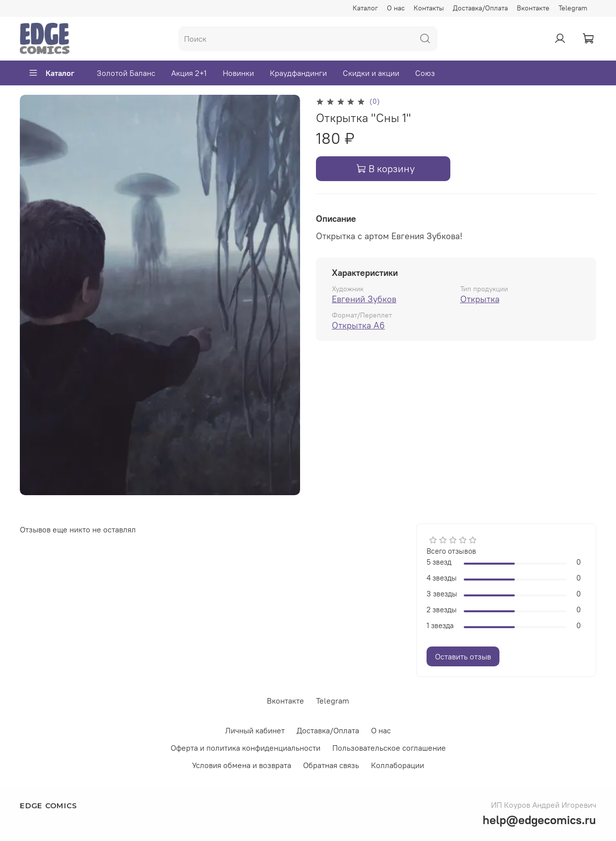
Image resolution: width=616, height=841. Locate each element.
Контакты (429, 8)
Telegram (573, 8)
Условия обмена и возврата (242, 765)
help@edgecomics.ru (539, 820)
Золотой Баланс (126, 73)
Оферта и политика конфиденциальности (246, 748)
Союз (425, 73)
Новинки (238, 73)
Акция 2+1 (189, 73)
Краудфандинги (298, 73)
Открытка (480, 299)
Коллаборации (398, 765)
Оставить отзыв (463, 656)
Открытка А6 (358, 325)
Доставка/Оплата (480, 8)
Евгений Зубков (364, 299)
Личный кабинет (255, 730)
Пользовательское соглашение (389, 748)
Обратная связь (331, 765)
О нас (396, 8)
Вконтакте (533, 8)
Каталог (365, 8)
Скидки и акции (371, 73)
